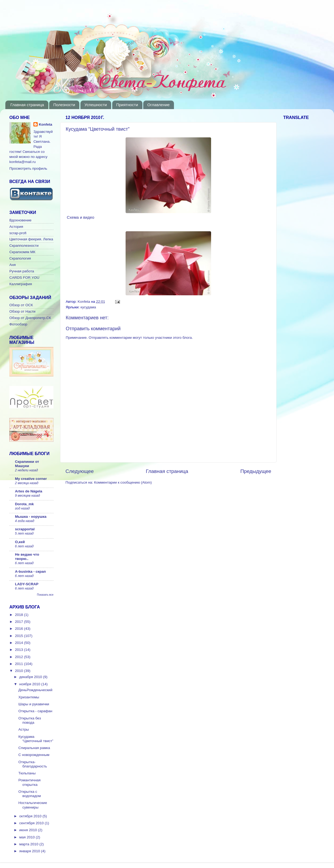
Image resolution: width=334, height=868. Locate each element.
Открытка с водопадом (30, 794)
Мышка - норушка (31, 517)
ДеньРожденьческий (35, 690)
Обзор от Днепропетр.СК (30, 318)
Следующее (80, 471)
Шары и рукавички (34, 704)
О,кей (20, 542)
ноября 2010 (30, 684)
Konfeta (45, 124)
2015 (20, 636)
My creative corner (31, 479)
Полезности (64, 105)
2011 (20, 664)
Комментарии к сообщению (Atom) (123, 482)
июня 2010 (29, 830)
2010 (20, 671)
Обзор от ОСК (21, 305)
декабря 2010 (31, 677)
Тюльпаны (27, 773)
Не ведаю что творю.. (27, 557)
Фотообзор (18, 324)
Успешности (96, 105)
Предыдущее (256, 471)
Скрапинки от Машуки (27, 464)
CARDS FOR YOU (24, 278)
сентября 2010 (32, 823)
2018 (20, 615)
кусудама (88, 307)
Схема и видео (80, 217)
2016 (20, 629)
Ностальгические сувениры (33, 805)
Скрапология (20, 258)
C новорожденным (34, 755)
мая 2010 (28, 837)
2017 (20, 622)
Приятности (127, 105)
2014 (20, 643)
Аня (13, 265)
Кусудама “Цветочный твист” (36, 739)
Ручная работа (22, 271)
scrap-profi (18, 233)
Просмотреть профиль (28, 168)
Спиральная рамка (34, 748)
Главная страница (27, 105)
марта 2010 (29, 844)
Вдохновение (20, 220)
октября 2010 (31, 816)
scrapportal (25, 529)
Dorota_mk (24, 504)
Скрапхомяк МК (22, 252)
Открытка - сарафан (35, 711)
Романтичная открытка (30, 782)
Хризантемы (29, 697)
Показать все (45, 595)
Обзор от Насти (22, 311)
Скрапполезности (24, 246)
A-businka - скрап (30, 572)
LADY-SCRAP (27, 584)
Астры (24, 729)
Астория (16, 227)
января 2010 (30, 851)
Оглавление (158, 105)
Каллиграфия (21, 284)
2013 (20, 650)
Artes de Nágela (29, 491)
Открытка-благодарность (33, 764)
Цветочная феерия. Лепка (31, 239)
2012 (20, 657)
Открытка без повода (30, 720)
